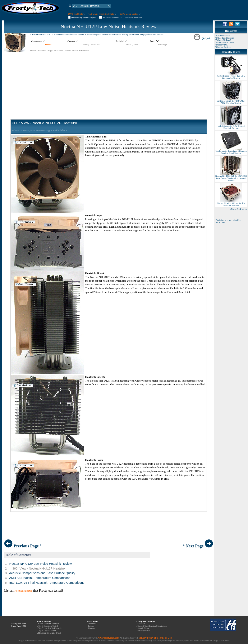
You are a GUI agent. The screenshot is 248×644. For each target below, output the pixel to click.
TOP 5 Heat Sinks (77, 14)
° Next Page (198, 546)
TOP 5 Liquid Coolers (130, 14)
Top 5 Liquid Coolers (47, 631)
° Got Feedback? (222, 36)
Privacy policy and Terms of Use (155, 638)
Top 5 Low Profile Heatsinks (50, 628)
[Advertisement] (109, 81)
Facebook (92, 624)
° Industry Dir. (221, 45)
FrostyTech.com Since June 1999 (19, 625)
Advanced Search (133, 18)
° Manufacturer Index (224, 42)
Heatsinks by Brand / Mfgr (84, 18)
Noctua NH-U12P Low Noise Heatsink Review (109, 27)
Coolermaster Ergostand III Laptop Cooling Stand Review (231, 151)
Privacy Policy (144, 631)
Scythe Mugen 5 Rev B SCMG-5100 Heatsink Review (231, 101)
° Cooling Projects (223, 47)
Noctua (48, 45)
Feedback (141, 624)
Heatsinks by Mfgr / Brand (49, 633)
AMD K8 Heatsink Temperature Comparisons (40, 578)
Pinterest (91, 628)
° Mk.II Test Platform (224, 38)
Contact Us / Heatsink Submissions (152, 626)
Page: (51, 51)
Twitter (91, 626)
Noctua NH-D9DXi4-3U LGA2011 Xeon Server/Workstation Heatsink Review (231, 177)
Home (33, 51)
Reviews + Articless (112, 18)
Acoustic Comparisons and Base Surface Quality (42, 573)
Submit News (143, 628)
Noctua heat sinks (23, 591)
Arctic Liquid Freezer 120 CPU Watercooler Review (231, 76)
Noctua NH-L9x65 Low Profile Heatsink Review (231, 204)
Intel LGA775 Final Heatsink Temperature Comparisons (47, 583)
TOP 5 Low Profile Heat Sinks (102, 14)
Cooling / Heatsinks (91, 45)
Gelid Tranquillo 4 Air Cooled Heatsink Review (231, 126)
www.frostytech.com (109, 638)
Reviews (42, 51)
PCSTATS (221, 222)
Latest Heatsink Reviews (49, 624)
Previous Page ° (23, 546)
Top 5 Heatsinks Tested (48, 626)
